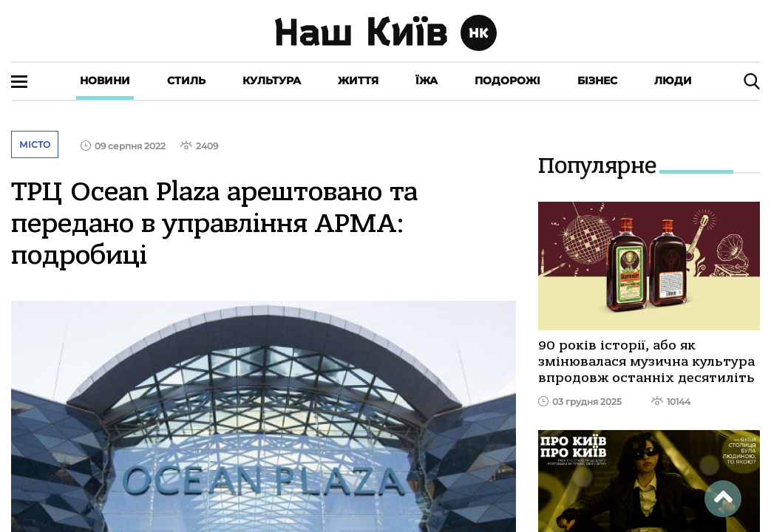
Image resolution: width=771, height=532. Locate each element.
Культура (272, 81)
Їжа (427, 81)
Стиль (186, 81)
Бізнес (597, 81)
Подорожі (507, 81)
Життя (358, 81)
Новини (105, 81)
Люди (673, 81)
